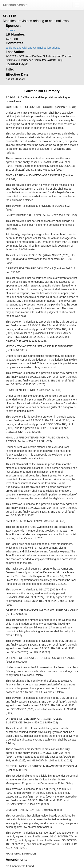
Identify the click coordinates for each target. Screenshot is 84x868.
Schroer (10, 30)
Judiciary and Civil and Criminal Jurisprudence (33, 48)
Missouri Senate (15, 5)
